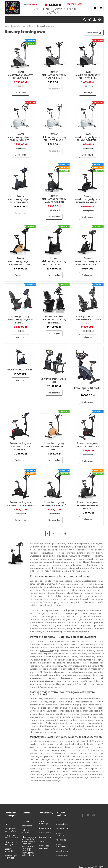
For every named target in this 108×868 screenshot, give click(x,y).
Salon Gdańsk (62, 854)
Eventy (42, 840)
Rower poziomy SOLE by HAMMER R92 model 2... (88, 320)
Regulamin (27, 824)
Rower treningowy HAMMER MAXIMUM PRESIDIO (88, 506)
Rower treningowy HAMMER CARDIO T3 (88, 445)
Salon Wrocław (60, 833)
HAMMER (57, 572)
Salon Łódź (61, 838)
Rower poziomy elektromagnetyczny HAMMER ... (54, 320)
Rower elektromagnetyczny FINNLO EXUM (20, 75)
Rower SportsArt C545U (20, 370)
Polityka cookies (25, 830)
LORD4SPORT (47, 651)
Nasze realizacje (43, 821)
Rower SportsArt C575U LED (88, 390)
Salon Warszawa (61, 844)
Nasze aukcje (45, 831)
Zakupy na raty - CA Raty (11, 835)
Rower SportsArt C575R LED (54, 381)
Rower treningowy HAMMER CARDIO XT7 (54, 504)
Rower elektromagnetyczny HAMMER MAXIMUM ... (88, 200)
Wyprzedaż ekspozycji (44, 845)
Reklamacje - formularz (11, 855)
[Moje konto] (95, 20)
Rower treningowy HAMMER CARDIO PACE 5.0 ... (54, 447)
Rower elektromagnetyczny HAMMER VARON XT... (88, 262)
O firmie (25, 820)
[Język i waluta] (100, 20)
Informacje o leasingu (11, 842)
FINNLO (48, 572)
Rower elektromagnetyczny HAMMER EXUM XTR (54, 199)
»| (65, 534)
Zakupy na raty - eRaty (10, 828)
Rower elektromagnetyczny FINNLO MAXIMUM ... (20, 200)
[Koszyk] (90, 20)
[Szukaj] (85, 20)
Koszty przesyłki (9, 848)
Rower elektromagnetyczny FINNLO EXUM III (54, 75)
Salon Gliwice (62, 823)
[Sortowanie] (93, 33)
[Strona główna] (12, 8)
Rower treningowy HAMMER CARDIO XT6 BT (20, 504)
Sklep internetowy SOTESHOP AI (91, 865)
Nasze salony (45, 826)
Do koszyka (20, 93)
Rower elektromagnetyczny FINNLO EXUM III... (88, 75)
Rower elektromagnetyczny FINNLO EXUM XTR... (20, 138)
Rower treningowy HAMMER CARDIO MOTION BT (20, 447)
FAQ (7, 823)
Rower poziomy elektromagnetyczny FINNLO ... (20, 320)
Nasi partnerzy (45, 835)
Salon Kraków (62, 827)
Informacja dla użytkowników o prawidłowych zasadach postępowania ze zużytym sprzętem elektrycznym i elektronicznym (29, 844)
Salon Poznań (62, 849)
